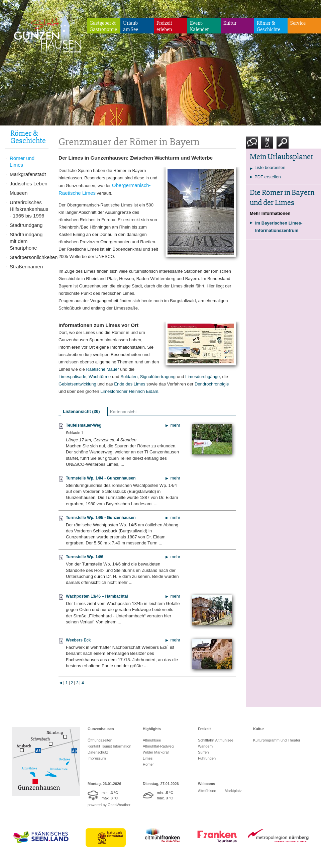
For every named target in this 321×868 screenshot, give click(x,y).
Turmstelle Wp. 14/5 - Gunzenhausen (101, 518)
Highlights (152, 729)
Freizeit (204, 729)
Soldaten (129, 377)
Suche (283, 145)
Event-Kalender (199, 26)
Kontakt (253, 145)
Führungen (207, 758)
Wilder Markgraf (156, 752)
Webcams (206, 784)
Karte (267, 145)
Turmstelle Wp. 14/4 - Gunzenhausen (101, 478)
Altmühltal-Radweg (158, 746)
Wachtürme (100, 377)
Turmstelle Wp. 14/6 (85, 557)
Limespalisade (72, 377)
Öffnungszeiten (100, 740)
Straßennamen (26, 267)
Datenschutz (98, 752)
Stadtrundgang (26, 225)
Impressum (97, 758)
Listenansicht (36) (81, 411)
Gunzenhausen (101, 729)
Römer (148, 764)
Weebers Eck (78, 640)
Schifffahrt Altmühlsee (216, 740)
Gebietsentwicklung (77, 384)
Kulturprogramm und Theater (277, 740)
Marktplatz (233, 791)
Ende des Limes (130, 384)
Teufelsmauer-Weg (84, 425)
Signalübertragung (158, 377)
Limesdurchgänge (202, 377)
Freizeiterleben (164, 26)
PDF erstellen (268, 177)
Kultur (230, 23)
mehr (175, 425)
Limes (148, 758)
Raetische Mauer (102, 369)
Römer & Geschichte (269, 26)
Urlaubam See (131, 26)
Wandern (205, 746)
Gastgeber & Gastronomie (103, 26)
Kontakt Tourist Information (110, 746)
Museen (19, 193)
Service (298, 23)
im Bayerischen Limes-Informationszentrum (279, 227)
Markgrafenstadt (28, 174)
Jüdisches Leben (29, 184)
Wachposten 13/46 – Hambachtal (97, 596)
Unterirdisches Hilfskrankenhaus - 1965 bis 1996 (29, 209)
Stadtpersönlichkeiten (29, 257)
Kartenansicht (123, 412)
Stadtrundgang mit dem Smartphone (26, 241)
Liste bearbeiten (270, 167)
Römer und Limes (22, 161)
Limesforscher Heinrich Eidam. (130, 391)
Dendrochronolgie (212, 384)
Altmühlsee (152, 740)
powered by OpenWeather (109, 805)
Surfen (203, 752)
